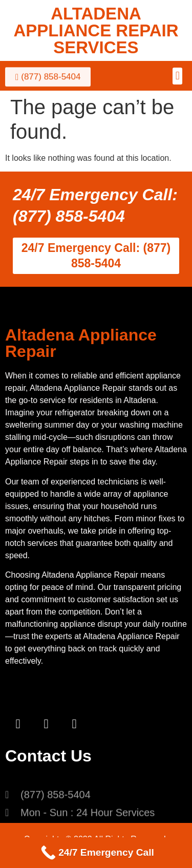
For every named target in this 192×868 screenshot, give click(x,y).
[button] (177, 76)
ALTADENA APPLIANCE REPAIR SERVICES (96, 30)
